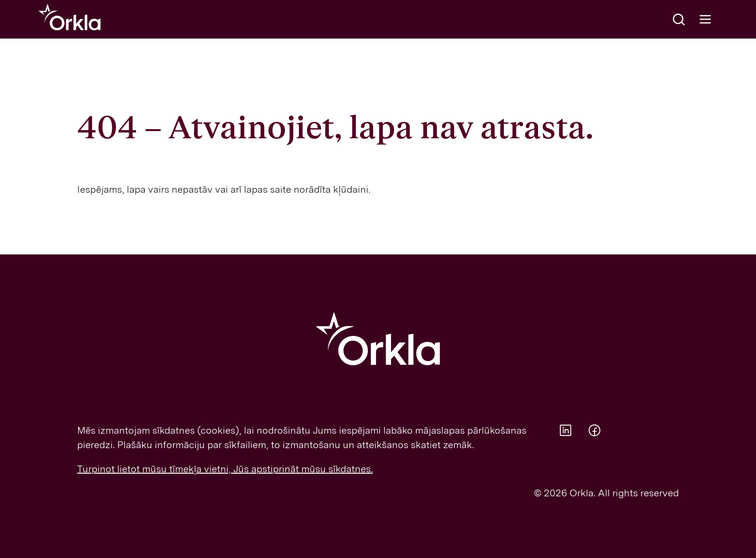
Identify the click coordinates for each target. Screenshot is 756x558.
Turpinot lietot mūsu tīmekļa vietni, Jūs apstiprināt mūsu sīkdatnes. (225, 469)
